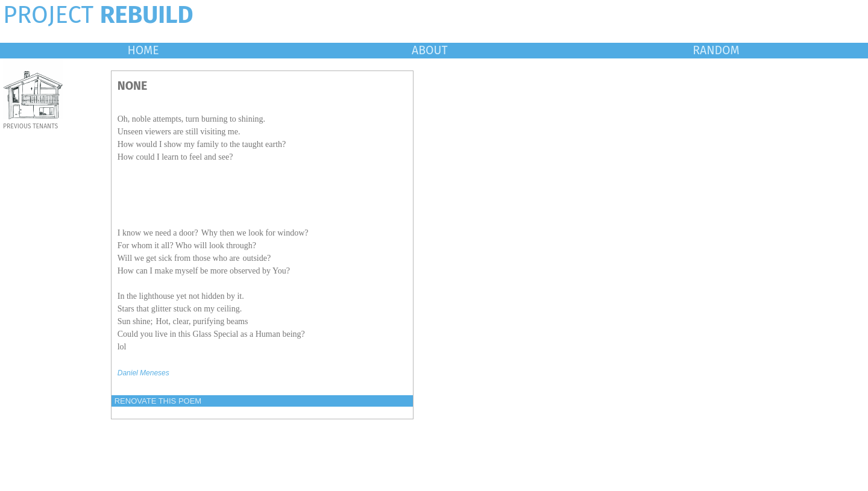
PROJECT (98, 15)
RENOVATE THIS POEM (158, 401)
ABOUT (430, 50)
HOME (143, 50)
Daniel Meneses (143, 373)
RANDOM (716, 50)
